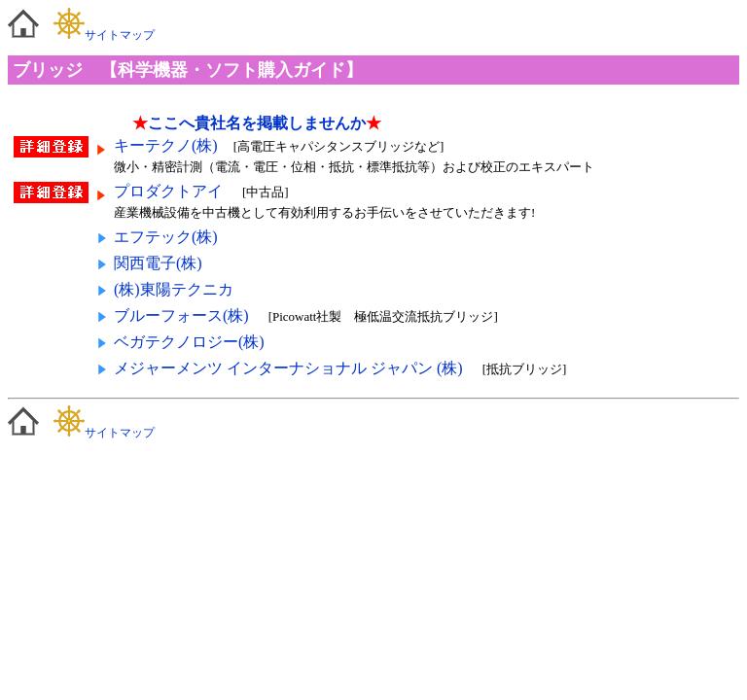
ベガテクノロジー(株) (189, 342)
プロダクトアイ (170, 191)
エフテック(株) (166, 237)
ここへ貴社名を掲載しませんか (257, 123)
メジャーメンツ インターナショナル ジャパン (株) (288, 368)
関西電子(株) (158, 263)
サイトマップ (104, 35)
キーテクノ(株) (166, 145)
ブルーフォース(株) (181, 315)
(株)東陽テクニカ (174, 289)
